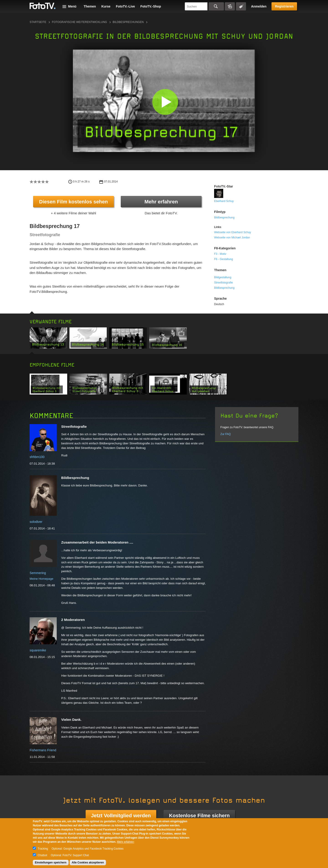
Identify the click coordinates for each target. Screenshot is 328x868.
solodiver (36, 522)
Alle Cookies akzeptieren (88, 863)
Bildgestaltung (223, 277)
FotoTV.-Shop (151, 6)
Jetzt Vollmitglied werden (121, 816)
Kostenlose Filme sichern (199, 816)
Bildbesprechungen (128, 22)
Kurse (106, 6)
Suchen (216, 6)
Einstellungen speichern (51, 863)
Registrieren (284, 6)
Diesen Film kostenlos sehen (74, 202)
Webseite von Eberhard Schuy (233, 232)
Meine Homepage (41, 579)
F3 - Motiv (220, 254)
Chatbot (42, 855)
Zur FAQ (226, 434)
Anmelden (259, 6)
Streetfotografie (223, 283)
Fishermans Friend (43, 750)
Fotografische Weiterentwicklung (79, 22)
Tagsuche (241, 6)
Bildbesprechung (224, 218)
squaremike (38, 650)
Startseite (38, 22)
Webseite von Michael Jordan (232, 238)
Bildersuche (230, 6)
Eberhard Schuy (224, 201)
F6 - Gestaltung (224, 259)
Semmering (38, 573)
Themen (90, 6)
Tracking (43, 849)
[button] (165, 102)
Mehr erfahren (161, 202)
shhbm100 (37, 457)
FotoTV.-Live (126, 6)
